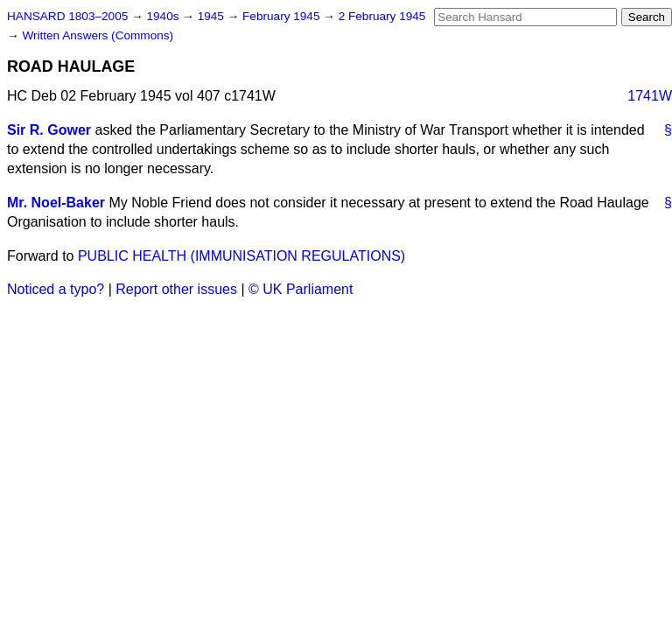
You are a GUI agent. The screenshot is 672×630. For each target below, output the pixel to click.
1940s (164, 16)
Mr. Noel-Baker (56, 203)
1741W (650, 96)
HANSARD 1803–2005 (67, 16)
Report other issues (176, 289)
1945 (213, 16)
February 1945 (283, 16)
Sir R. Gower (49, 130)
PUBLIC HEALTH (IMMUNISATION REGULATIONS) (241, 256)
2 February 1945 (382, 16)
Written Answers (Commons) (98, 35)
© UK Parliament (301, 289)
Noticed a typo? (56, 289)
